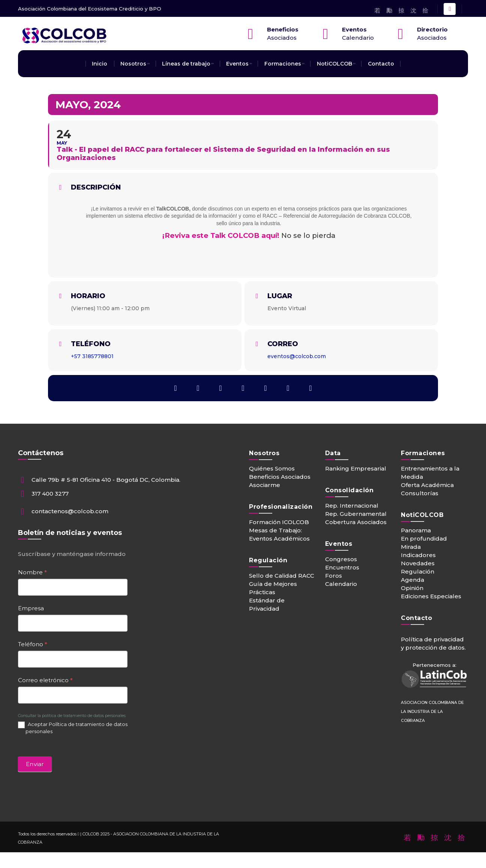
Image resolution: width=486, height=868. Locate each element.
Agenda (412, 580)
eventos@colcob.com (297, 356)
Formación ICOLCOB (279, 522)
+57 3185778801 (92, 356)
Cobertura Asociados (356, 522)
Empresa (31, 608)
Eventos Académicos (279, 539)
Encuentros (342, 567)
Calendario (341, 584)
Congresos (341, 559)
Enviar (35, 764)
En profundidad (424, 539)
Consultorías (420, 493)
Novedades (418, 563)
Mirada (411, 547)
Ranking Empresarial (356, 468)
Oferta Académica (427, 485)
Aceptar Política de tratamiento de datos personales (73, 728)
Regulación (418, 571)
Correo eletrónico (45, 680)
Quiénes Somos (272, 468)
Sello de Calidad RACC (282, 576)
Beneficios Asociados (280, 477)
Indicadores (418, 555)
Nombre (32, 572)
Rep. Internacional (352, 506)
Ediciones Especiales (431, 596)
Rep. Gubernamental (356, 514)
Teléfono (33, 644)
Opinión (412, 588)
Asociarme (265, 485)
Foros (334, 576)
